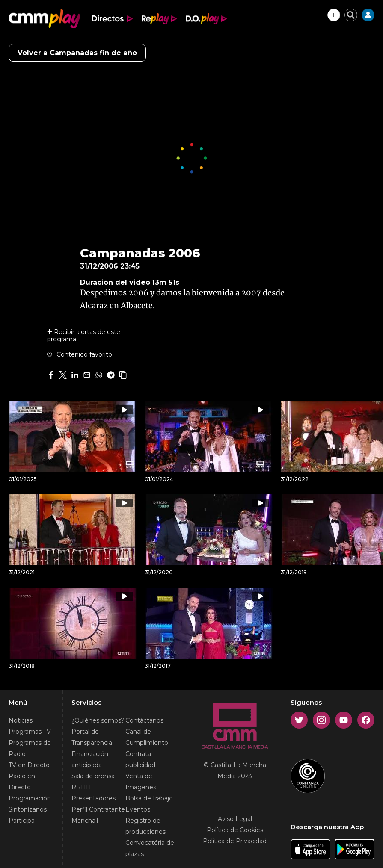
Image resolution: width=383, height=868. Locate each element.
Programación (30, 798)
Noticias (21, 720)
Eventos (138, 809)
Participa (22, 821)
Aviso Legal (235, 819)
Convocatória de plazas (150, 848)
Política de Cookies (235, 830)
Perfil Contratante (98, 809)
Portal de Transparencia (92, 737)
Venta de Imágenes (141, 782)
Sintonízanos (28, 809)
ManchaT (85, 821)
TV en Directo (29, 765)
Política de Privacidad (235, 841)
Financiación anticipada (90, 759)
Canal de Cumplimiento (147, 737)
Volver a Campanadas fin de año (77, 53)
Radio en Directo (22, 782)
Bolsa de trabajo (149, 798)
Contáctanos (144, 720)
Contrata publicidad (140, 759)
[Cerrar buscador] (351, 15)
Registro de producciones (145, 826)
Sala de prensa (93, 776)
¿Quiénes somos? (98, 720)
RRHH (81, 787)
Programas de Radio (30, 748)
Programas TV (30, 732)
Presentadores (94, 798)
